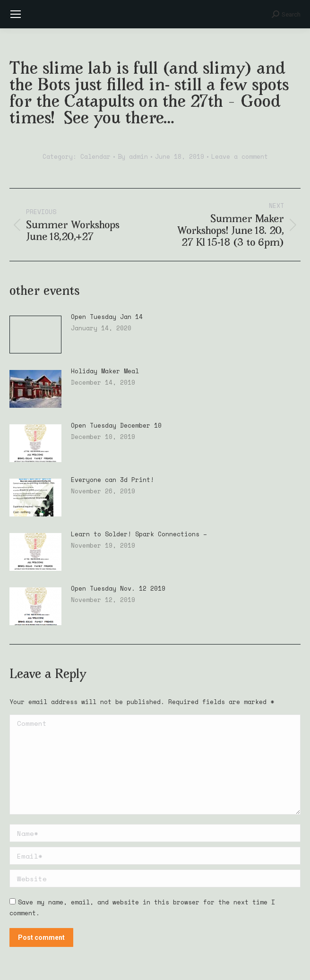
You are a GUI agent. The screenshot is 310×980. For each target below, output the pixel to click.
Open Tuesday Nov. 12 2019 (118, 589)
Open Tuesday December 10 (116, 426)
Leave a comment (240, 156)
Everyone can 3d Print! (112, 480)
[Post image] (35, 335)
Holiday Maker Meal (105, 371)
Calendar (95, 156)
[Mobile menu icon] (16, 14)
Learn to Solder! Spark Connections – (139, 534)
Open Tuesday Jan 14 (107, 317)
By (133, 156)
